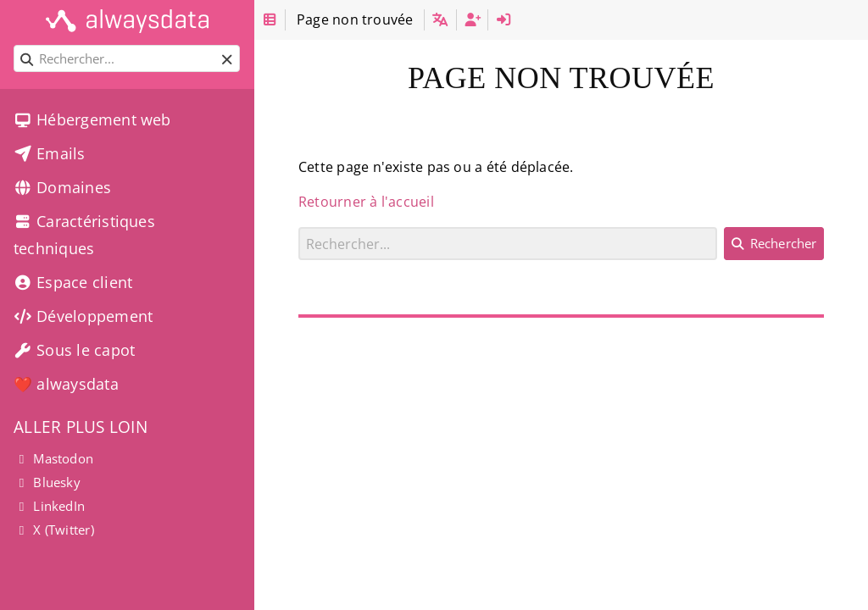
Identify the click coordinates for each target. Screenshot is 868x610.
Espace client (73, 282)
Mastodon (53, 458)
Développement (83, 316)
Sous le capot (74, 350)
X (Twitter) (54, 530)
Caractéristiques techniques (84, 235)
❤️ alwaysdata (66, 384)
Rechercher (299, 227)
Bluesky (47, 482)
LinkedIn (49, 506)
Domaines (62, 187)
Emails (50, 153)
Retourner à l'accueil (366, 202)
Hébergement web (92, 119)
